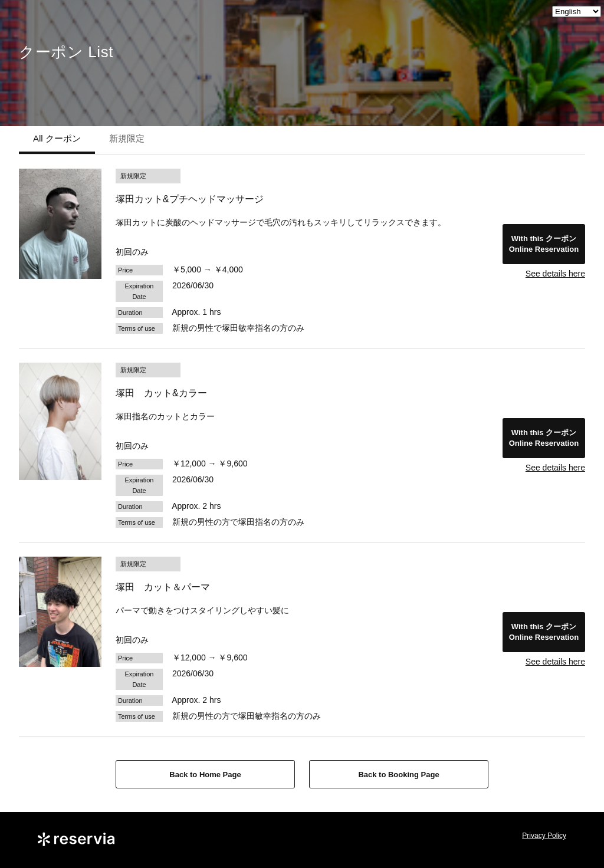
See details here (555, 274)
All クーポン (57, 138)
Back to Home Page (205, 775)
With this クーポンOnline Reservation (544, 244)
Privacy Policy (544, 836)
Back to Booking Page (398, 775)
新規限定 (127, 138)
